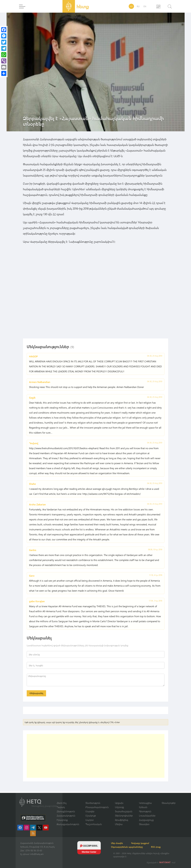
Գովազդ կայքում (144, 843)
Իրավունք (62, 820)
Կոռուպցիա (145, 803)
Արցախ (119, 803)
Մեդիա (119, 824)
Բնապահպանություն (97, 807)
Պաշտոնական (94, 824)
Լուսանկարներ (147, 816)
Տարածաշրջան (124, 811)
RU (138, 6)
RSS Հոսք (160, 847)
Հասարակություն (66, 816)
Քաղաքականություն (68, 824)
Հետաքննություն (66, 811)
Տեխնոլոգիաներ (124, 816)
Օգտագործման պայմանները (129, 847)
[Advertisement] (96, 757)
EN (145, 6)
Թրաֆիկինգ (122, 820)
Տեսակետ (144, 824)
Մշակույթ (91, 816)
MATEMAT (165, 862)
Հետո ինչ (62, 803)
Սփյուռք (119, 807)
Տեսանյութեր (169, 803)
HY (131, 6)
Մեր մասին (119, 843)
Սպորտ (90, 820)
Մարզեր (90, 811)
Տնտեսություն (93, 803)
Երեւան (143, 807)
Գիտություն (145, 811)
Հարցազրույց (146, 820)
